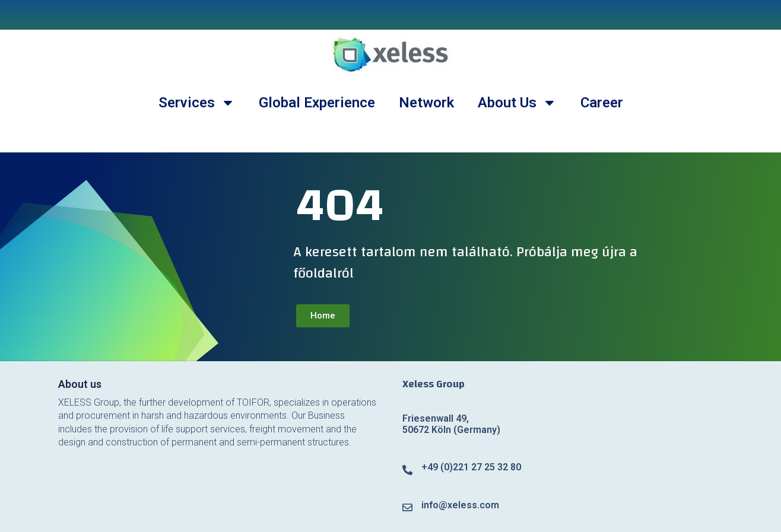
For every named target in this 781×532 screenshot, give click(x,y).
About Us (517, 103)
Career (602, 103)
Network (426, 103)
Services (197, 103)
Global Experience (317, 103)
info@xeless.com (460, 505)
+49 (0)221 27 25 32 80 (471, 467)
